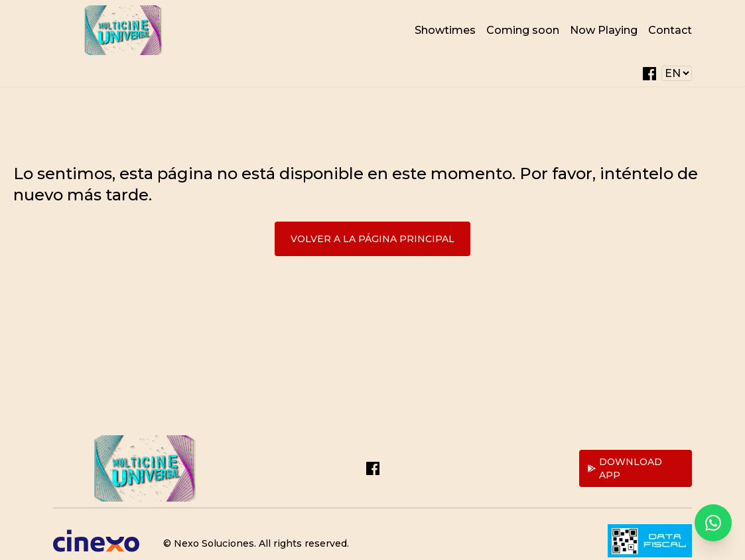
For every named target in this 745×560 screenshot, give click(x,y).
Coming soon (523, 30)
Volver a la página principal (372, 239)
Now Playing (604, 30)
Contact (670, 30)
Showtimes (445, 30)
